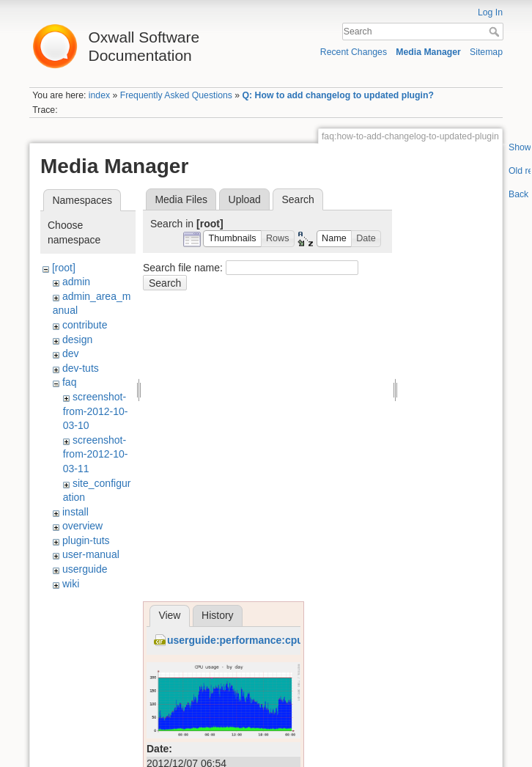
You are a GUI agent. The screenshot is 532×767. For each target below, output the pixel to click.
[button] (232, 239)
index (99, 95)
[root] (64, 268)
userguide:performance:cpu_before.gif (262, 640)
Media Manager (428, 52)
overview (82, 526)
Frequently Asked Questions (176, 95)
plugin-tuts (86, 540)
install (75, 512)
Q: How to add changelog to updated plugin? (338, 95)
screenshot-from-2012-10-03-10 (96, 411)
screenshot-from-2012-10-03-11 (96, 454)
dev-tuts (81, 368)
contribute (85, 325)
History (218, 615)
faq (69, 382)
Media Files (181, 199)
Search (496, 32)
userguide (85, 569)
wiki (71, 584)
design (77, 340)
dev (71, 353)
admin (76, 282)
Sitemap (486, 52)
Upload (245, 199)
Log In (490, 12)
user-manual (91, 554)
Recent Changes (354, 52)
